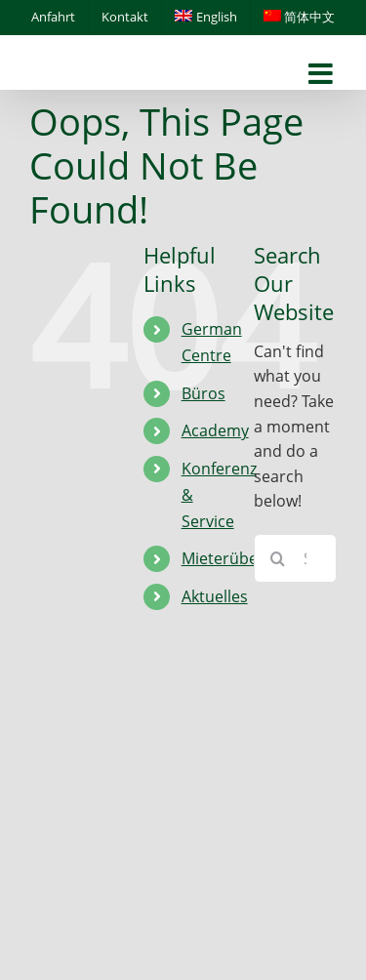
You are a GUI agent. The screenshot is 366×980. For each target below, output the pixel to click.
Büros (203, 393)
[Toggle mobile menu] (323, 75)
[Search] (278, 558)
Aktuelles (215, 596)
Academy (215, 430)
